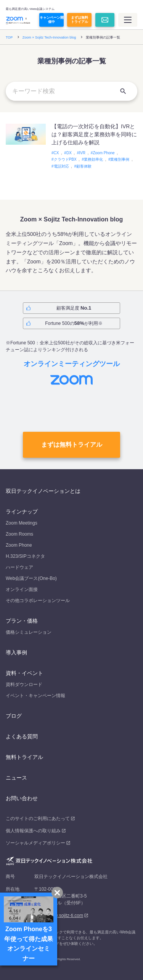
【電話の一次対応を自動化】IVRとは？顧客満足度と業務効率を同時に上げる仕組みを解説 (94, 134)
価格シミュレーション (29, 632)
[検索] (123, 91)
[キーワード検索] (71, 91)
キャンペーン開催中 (52, 20)
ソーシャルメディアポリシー (35, 843)
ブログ (14, 716)
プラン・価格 (22, 621)
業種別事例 (120, 159)
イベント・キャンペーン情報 (35, 696)
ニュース (16, 778)
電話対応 (61, 166)
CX (56, 153)
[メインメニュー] (128, 20)
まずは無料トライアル (80, 20)
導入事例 (16, 652)
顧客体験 (84, 166)
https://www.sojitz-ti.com (59, 915)
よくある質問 (22, 736)
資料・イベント (24, 673)
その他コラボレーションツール (38, 601)
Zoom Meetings (22, 523)
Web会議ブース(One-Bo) (31, 578)
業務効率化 (93, 159)
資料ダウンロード (24, 685)
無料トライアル (24, 757)
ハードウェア (19, 567)
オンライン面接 (22, 589)
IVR (82, 153)
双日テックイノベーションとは (43, 491)
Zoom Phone (104, 153)
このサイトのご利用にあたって (38, 819)
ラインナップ (22, 512)
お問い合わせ (22, 798)
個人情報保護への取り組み (33, 831)
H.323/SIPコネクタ (25, 556)
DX (69, 153)
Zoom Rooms (19, 534)
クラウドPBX (65, 159)
